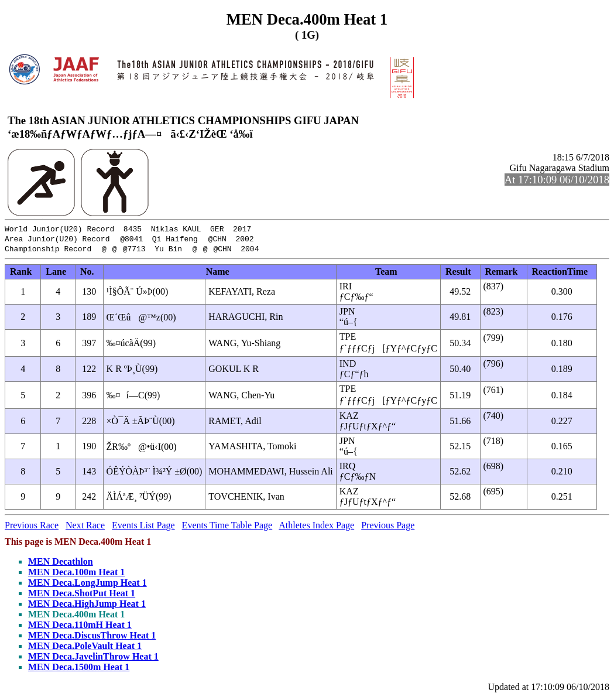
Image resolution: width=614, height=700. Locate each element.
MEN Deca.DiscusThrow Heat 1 (92, 638)
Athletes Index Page (316, 528)
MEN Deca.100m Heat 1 (76, 575)
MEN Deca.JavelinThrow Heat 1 (93, 659)
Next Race (85, 528)
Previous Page (388, 528)
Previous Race (32, 528)
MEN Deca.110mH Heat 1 (80, 628)
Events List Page (143, 528)
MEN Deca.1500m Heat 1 (79, 670)
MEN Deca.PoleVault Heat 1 (85, 649)
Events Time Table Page (227, 528)
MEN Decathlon (61, 564)
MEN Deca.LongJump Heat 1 (88, 585)
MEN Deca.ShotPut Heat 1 (82, 596)
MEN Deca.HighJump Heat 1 (87, 607)
